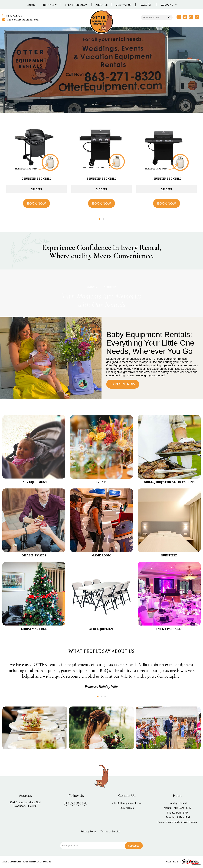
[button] (100, 219)
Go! (169, 18)
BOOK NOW (36, 203)
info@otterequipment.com (127, 803)
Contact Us (124, 5)
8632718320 (127, 808)
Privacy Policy (88, 831)
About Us (101, 5)
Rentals (50, 5)
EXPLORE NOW (123, 384)
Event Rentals (76, 5)
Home (31, 5)
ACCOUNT (168, 5)
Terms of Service (110, 831)
